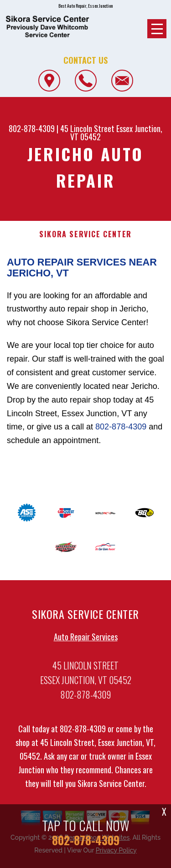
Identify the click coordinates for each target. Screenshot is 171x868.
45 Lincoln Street (87, 128)
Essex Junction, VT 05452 (116, 133)
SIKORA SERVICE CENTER (85, 234)
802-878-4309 (32, 128)
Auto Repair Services (86, 640)
